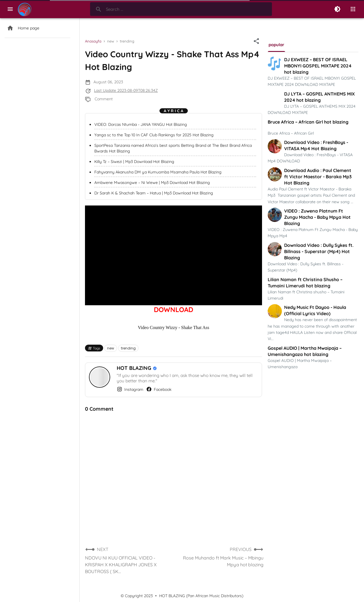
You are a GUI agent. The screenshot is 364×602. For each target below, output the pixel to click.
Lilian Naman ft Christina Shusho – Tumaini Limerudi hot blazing (305, 283)
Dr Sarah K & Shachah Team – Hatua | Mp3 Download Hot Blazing (154, 193)
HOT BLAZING (135, 368)
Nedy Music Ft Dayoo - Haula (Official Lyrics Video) (315, 310)
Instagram (130, 389)
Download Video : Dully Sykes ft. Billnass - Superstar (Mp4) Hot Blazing (319, 251)
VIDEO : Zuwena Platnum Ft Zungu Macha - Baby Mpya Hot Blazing (317, 217)
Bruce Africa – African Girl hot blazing (308, 122)
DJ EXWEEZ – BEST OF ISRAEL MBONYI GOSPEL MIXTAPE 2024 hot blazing (318, 66)
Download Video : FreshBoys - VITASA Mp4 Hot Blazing (316, 145)
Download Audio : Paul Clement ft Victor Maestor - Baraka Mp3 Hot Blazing (318, 177)
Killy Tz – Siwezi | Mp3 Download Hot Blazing (134, 162)
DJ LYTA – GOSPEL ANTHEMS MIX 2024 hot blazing (319, 97)
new (111, 348)
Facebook (159, 389)
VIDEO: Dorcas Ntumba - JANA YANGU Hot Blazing (141, 124)
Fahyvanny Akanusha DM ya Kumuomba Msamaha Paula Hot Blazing (158, 172)
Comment (104, 99)
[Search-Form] (181, 9)
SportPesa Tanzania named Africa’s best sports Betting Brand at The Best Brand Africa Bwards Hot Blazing (173, 148)
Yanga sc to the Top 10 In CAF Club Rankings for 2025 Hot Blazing (154, 135)
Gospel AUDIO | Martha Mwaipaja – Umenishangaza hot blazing (305, 351)
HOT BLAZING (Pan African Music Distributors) (201, 596)
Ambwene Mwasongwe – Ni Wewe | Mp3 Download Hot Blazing (152, 183)
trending (128, 348)
